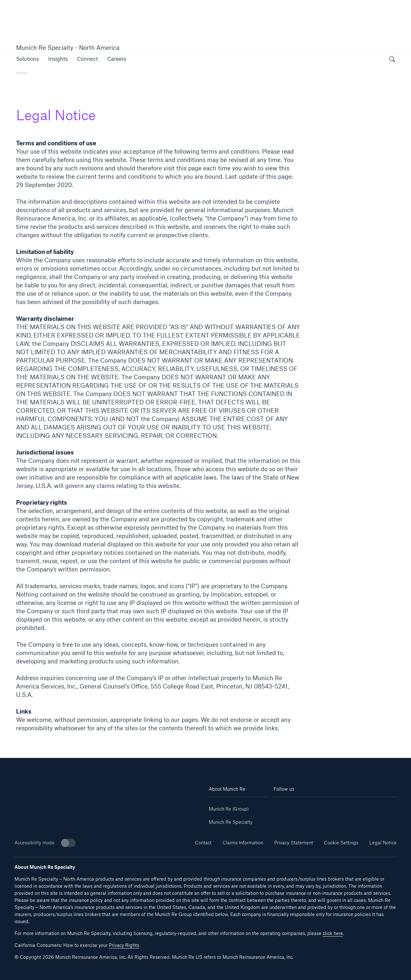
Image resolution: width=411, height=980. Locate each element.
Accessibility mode (45, 843)
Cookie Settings (341, 843)
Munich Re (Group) (229, 809)
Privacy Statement (294, 843)
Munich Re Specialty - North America (68, 48)
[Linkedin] (284, 807)
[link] (87, 59)
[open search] (392, 60)
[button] (27, 59)
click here (333, 933)
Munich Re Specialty (231, 822)
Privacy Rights (124, 945)
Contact (203, 843)
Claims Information (243, 843)
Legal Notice (383, 843)
